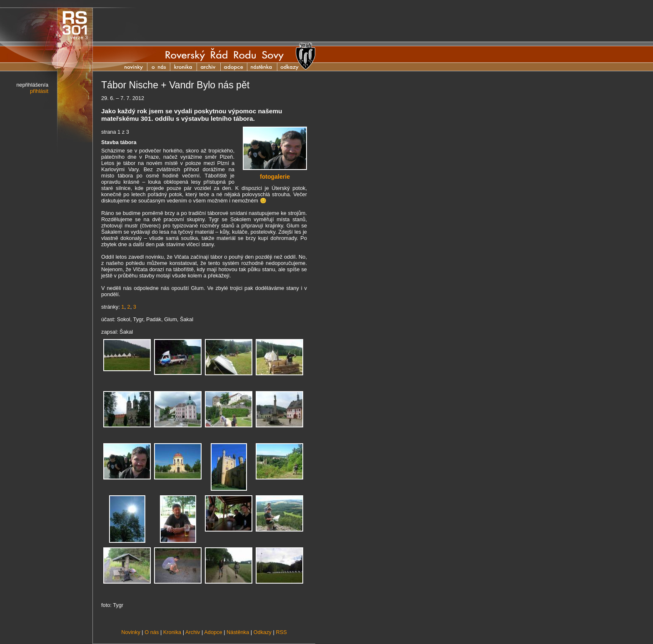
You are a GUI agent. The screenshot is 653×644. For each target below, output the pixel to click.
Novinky (135, 67)
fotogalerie (275, 177)
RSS (281, 632)
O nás (159, 67)
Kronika (188, 67)
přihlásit (39, 91)
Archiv (213, 67)
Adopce (238, 67)
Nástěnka (267, 67)
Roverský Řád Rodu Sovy (224, 55)
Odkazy (263, 632)
